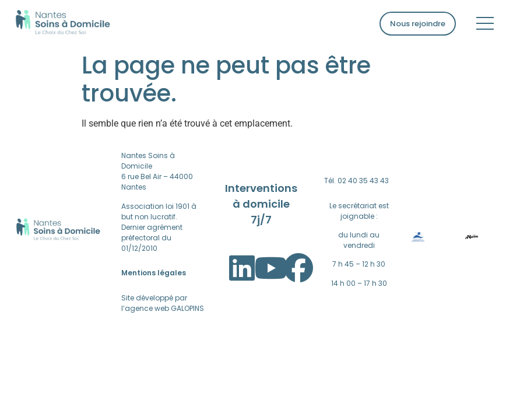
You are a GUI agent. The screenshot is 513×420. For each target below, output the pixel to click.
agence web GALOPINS (164, 308)
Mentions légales (154, 273)
